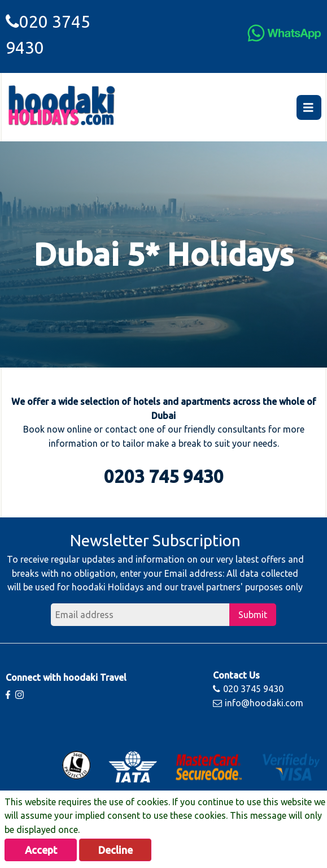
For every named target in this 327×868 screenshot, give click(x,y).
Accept (41, 850)
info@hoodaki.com (258, 703)
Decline (115, 850)
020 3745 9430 (248, 689)
